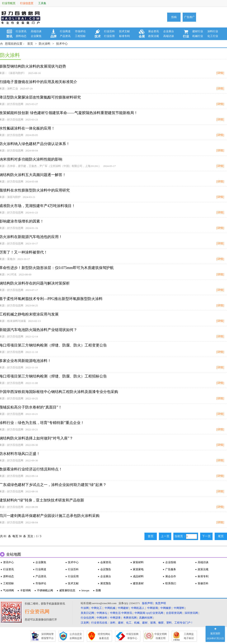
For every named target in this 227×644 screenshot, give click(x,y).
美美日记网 (87, 613)
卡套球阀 (25, 590)
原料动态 (21, 36)
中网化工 (97, 608)
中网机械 (110, 608)
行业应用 (109, 36)
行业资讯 (21, 31)
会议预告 (106, 569)
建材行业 (198, 31)
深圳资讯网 (191, 613)
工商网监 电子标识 (189, 636)
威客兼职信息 (67, 590)
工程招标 (80, 36)
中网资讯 (127, 613)
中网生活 (115, 613)
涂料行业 (213, 31)
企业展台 (169, 31)
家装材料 (138, 562)
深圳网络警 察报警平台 (47, 636)
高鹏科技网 (146, 618)
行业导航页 (9, 3)
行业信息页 (27, 3)
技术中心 (62, 44)
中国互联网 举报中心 (132, 636)
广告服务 (171, 569)
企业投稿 (171, 562)
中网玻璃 (153, 608)
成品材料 (138, 576)
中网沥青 (115, 618)
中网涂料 (102, 618)
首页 (30, 44)
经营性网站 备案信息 (104, 636)
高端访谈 (36, 31)
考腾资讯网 (130, 618)
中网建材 (123, 608)
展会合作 (171, 576)
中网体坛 (102, 613)
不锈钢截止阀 (45, 590)
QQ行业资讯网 (155, 613)
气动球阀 (8, 590)
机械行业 (198, 36)
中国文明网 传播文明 (161, 636)
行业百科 (109, 31)
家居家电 (138, 569)
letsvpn (85, 590)
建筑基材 (138, 583)
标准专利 (124, 36)
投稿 (174, 17)
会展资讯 (106, 562)
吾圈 (98, 590)
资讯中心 (8, 562)
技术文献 (124, 31)
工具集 (42, 3)
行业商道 (65, 31)
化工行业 (213, 36)
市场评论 (80, 31)
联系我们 (171, 583)
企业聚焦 (36, 36)
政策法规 (154, 36)
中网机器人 (138, 608)
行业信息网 (87, 618)
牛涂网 (85, 608)
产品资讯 (65, 36)
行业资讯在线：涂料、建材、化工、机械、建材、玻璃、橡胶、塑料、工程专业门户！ (142, 623)
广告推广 (189, 17)
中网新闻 (140, 613)
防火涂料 (45, 44)
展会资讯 (154, 31)
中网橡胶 (166, 608)
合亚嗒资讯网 (174, 613)
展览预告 (106, 583)
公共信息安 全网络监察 (76, 636)
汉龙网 (85, 623)
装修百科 (203, 583)
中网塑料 (179, 608)
